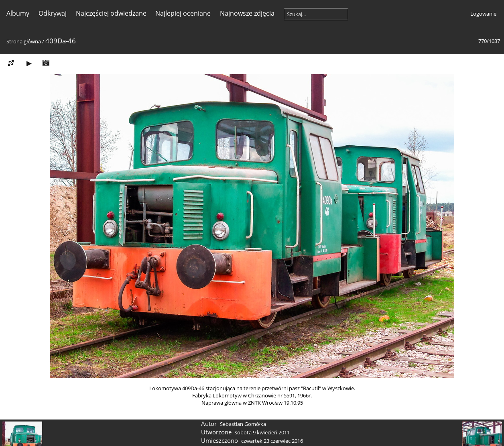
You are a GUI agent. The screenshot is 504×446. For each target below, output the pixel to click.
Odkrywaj (53, 13)
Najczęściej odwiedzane (111, 13)
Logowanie (483, 14)
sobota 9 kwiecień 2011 (262, 432)
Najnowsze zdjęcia (247, 13)
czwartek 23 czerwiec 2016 (272, 441)
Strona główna (24, 41)
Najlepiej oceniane (183, 13)
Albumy (18, 13)
